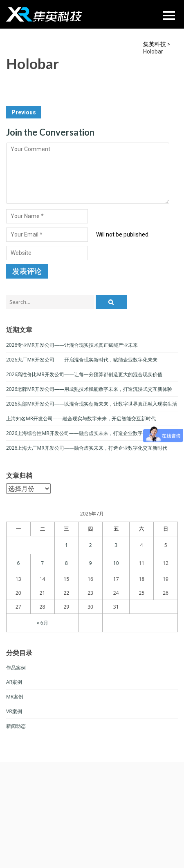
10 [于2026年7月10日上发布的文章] (116, 563)
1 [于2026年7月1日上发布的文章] (66, 545)
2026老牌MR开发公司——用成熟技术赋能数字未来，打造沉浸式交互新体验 (89, 389)
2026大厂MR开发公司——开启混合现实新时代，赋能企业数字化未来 (82, 360)
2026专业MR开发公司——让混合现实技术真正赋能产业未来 (72, 345)
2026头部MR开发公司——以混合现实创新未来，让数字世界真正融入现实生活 (92, 404)
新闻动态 (16, 726)
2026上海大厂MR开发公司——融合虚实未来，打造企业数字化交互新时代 (87, 448)
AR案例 (14, 682)
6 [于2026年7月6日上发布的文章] (18, 563)
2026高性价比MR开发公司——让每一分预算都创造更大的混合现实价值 (84, 374)
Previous (24, 112)
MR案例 (15, 697)
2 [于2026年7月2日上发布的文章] (91, 545)
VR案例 (14, 711)
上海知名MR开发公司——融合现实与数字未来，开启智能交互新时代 (81, 418)
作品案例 (16, 668)
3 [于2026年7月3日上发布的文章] (116, 545)
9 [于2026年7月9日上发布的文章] (91, 563)
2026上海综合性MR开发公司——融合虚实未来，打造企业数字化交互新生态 (89, 433)
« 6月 (43, 623)
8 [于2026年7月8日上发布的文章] (66, 563)
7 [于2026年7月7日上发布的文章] (42, 563)
